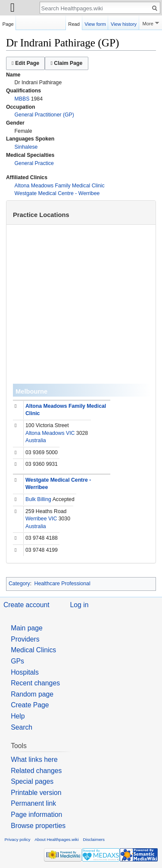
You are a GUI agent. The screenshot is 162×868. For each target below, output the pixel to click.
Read (74, 23)
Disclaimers (94, 839)
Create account (26, 605)
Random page (32, 694)
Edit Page (25, 63)
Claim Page (66, 63)
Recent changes (35, 683)
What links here (34, 759)
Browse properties (38, 826)
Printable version (36, 793)
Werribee (36, 519)
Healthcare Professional (62, 584)
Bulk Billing (38, 499)
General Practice (34, 163)
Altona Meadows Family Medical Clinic (60, 186)
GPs (17, 661)
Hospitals (25, 672)
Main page (27, 628)
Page (8, 23)
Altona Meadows (45, 433)
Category (19, 584)
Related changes (36, 771)
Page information (36, 815)
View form (95, 23)
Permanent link (33, 803)
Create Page (30, 705)
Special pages (32, 781)
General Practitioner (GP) (44, 115)
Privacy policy (18, 839)
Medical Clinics (33, 650)
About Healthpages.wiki (56, 839)
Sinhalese (26, 147)
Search (22, 727)
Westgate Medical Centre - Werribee (57, 193)
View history (124, 23)
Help (18, 716)
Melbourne (31, 391)
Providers (25, 639)
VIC (70, 433)
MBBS (22, 99)
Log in (79, 605)
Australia (36, 440)
